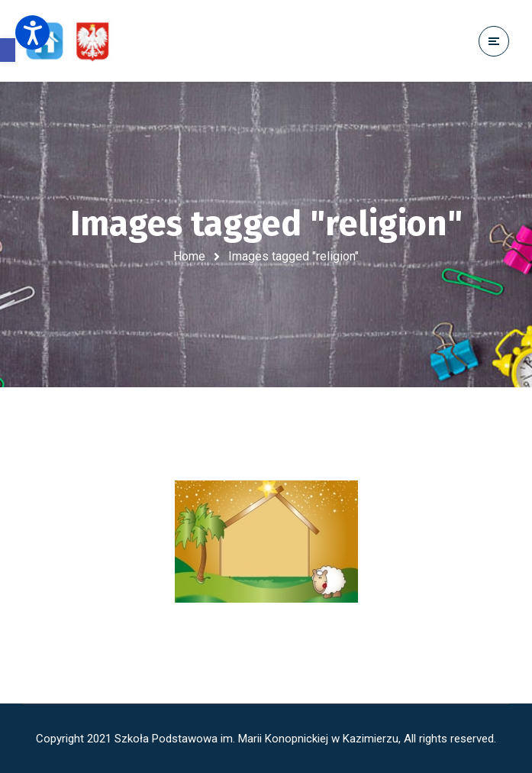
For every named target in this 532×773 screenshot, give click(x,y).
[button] (8, 50)
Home (189, 256)
